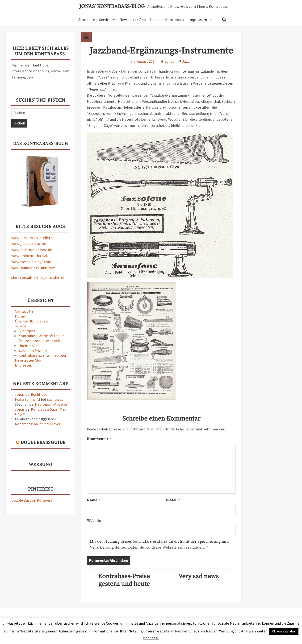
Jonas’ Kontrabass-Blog (112, 7)
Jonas (20, 394)
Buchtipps (27, 331)
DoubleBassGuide (43, 443)
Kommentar (99, 439)
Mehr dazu (151, 638)
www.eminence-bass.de (30, 256)
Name (93, 500)
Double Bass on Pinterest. (32, 500)
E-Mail (173, 500)
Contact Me (24, 311)
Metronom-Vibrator (51, 404)
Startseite (87, 20)
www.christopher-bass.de (32, 250)
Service (105, 20)
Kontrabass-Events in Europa (42, 355)
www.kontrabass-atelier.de (33, 238)
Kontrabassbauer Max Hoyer (38, 424)
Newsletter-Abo (133, 20)
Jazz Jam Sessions (33, 351)
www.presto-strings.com (31, 262)
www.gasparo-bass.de (29, 244)
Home (20, 316)
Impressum (198, 20)
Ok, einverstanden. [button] (284, 631)
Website (94, 521)
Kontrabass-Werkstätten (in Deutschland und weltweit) (42, 338)
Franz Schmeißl (27, 399)
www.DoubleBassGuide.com (33, 268)
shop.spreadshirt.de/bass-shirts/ (38, 277)
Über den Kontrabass (167, 20)
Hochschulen (29, 346)
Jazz (186, 61)
